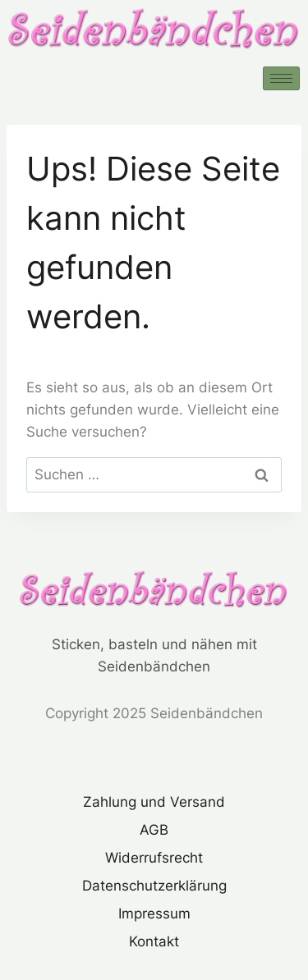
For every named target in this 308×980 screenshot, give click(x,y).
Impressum (154, 914)
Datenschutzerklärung (154, 886)
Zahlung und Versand (154, 802)
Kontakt (154, 941)
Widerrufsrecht (154, 858)
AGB (154, 830)
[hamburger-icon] (281, 78)
